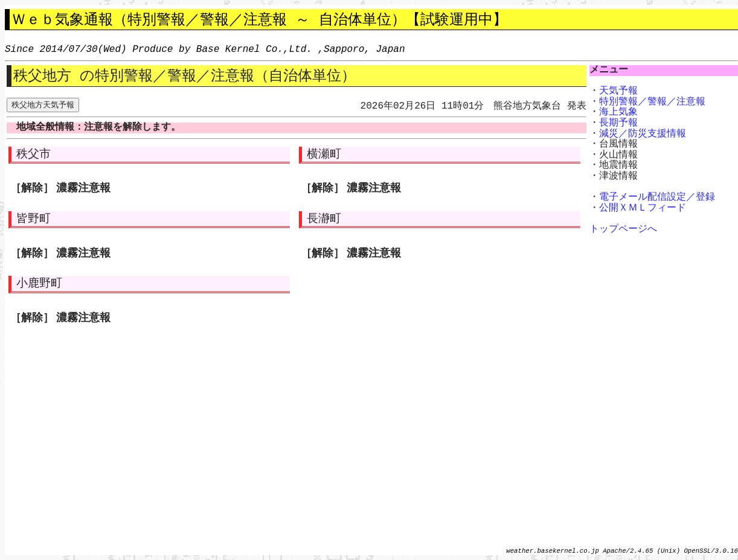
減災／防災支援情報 (643, 134)
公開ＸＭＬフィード (643, 208)
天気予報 (618, 91)
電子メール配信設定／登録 (657, 197)
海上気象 (618, 112)
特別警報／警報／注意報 (652, 102)
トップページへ (623, 229)
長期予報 (618, 123)
